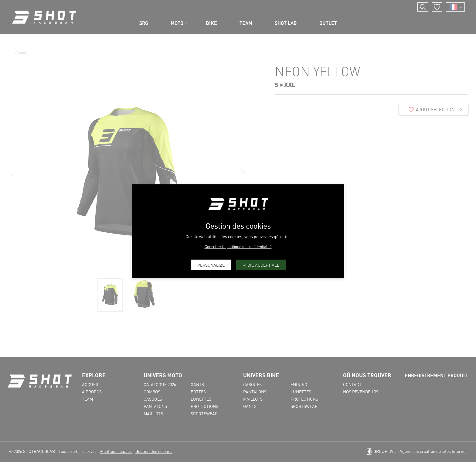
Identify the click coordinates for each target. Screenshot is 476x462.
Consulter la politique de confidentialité (238, 246)
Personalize (211, 265)
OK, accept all (261, 265)
